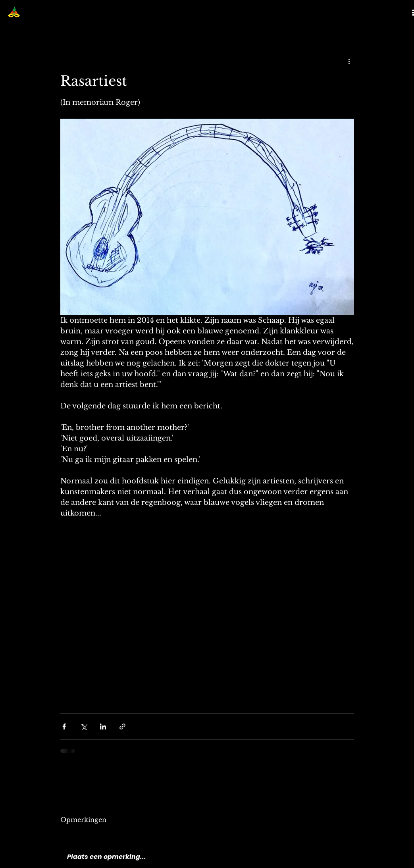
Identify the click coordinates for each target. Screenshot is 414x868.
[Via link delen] (122, 727)
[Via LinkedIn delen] (103, 727)
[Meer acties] (349, 61)
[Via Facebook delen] (64, 727)
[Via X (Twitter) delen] (84, 727)
